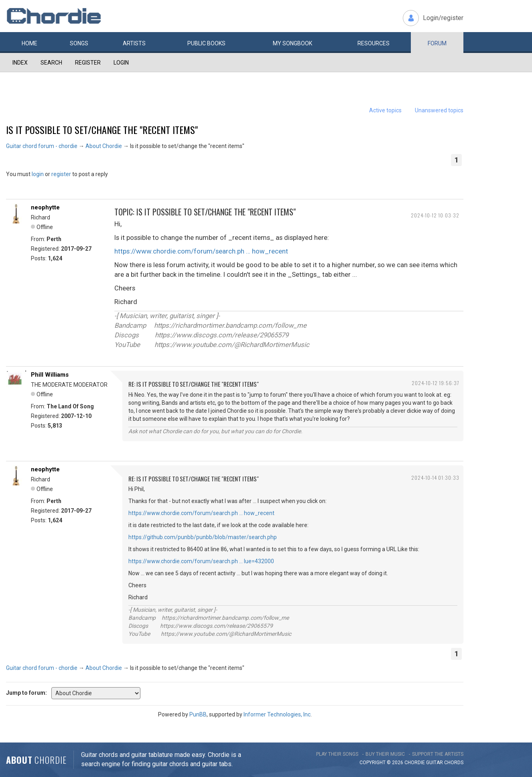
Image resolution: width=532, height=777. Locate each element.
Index (20, 63)
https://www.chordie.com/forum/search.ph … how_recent (201, 251)
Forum (437, 43)
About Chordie (104, 146)
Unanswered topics (439, 110)
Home (29, 43)
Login (121, 63)
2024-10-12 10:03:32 (435, 215)
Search (51, 63)
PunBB (198, 714)
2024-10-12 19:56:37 (436, 383)
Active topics (385, 110)
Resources (374, 43)
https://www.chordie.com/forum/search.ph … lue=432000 (201, 561)
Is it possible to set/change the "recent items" (102, 130)
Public (206, 43)
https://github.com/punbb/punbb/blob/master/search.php (203, 537)
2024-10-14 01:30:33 (435, 478)
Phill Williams (50, 375)
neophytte (45, 207)
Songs (79, 43)
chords (454, 763)
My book (292, 43)
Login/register (443, 18)
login (38, 174)
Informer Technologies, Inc (277, 714)
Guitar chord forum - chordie (42, 146)
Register (88, 63)
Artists (134, 43)
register (61, 174)
